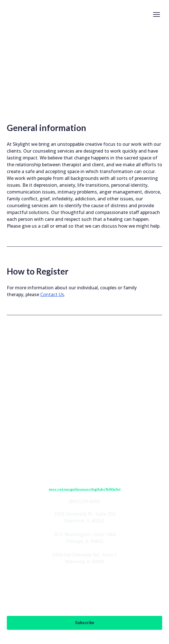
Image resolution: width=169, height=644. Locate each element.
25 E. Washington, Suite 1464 (85, 534)
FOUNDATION (84, 438)
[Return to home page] (26, 14)
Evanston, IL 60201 (84, 521)
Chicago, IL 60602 (84, 541)
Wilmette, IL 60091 (85, 562)
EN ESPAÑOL (85, 447)
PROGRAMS (85, 429)
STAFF (84, 420)
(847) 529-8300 (84, 501)
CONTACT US (84, 456)
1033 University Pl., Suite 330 (85, 514)
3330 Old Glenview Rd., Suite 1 (85, 555)
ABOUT (84, 411)
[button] (66, 389)
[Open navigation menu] (157, 14)
